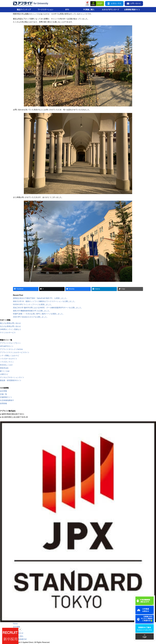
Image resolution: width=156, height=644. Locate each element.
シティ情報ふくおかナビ (10, 356)
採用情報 (3, 403)
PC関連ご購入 (89, 10)
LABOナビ (4, 374)
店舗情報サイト (6, 397)
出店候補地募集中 (7, 400)
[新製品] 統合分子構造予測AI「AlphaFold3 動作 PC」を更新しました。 (41, 298)
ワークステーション (45, 10)
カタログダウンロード (110, 10)
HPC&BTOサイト (7, 346)
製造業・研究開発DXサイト (11, 380)
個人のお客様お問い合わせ (10, 323)
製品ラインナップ (24, 10)
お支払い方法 (114, 4)
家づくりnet (5, 371)
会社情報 (3, 391)
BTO (67, 10)
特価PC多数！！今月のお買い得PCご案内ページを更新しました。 (39, 314)
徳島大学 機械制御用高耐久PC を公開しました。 (32, 311)
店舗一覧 (3, 394)
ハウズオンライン (7, 362)
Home (15, 624)
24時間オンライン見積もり (11, 329)
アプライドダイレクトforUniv (11, 349)
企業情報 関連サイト (132, 10)
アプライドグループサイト (10, 343)
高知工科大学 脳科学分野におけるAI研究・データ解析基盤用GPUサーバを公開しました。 (48, 308)
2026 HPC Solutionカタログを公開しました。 (31, 317)
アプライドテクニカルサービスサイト (15, 352)
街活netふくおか (6, 365)
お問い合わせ (134, 4)
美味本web (4, 368)
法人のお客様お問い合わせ (10, 326)
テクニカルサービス (8, 332)
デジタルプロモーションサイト (12, 377)
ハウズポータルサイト (9, 359)
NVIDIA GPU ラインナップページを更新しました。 (33, 304)
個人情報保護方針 (20, 639)
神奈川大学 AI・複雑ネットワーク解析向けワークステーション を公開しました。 (45, 301)
